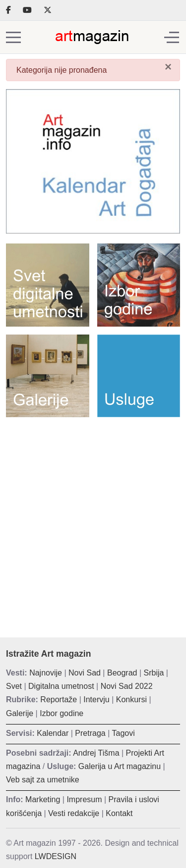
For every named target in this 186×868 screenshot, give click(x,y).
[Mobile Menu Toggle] (13, 37)
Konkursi (131, 699)
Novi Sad (85, 673)
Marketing (43, 799)
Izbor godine (62, 713)
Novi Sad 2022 (127, 686)
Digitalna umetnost (61, 686)
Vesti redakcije (74, 813)
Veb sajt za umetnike (43, 780)
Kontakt (119, 813)
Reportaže (59, 699)
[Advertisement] (93, 520)
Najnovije (46, 673)
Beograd (122, 673)
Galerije (20, 713)
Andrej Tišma (96, 753)
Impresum (84, 799)
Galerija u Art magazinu (120, 766)
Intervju (96, 699)
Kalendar (53, 733)
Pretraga (90, 733)
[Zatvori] (168, 67)
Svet (14, 686)
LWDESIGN (56, 856)
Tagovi (124, 733)
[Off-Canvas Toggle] (172, 37)
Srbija (154, 673)
